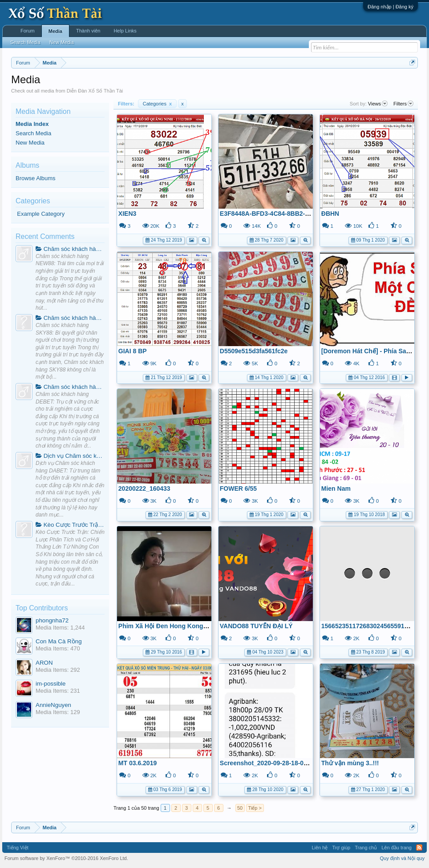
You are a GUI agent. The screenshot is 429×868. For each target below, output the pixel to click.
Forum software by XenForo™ (66, 858)
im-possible (51, 684)
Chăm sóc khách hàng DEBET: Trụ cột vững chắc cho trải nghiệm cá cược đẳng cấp (70, 387)
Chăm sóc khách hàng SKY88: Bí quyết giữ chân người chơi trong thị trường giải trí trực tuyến (70, 318)
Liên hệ (320, 848)
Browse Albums (36, 178)
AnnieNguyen (53, 705)
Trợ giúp (341, 848)
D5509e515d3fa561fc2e (254, 351)
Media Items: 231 (58, 691)
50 (240, 808)
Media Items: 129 (58, 712)
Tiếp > (255, 808)
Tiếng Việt (18, 848)
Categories (157, 104)
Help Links (125, 31)
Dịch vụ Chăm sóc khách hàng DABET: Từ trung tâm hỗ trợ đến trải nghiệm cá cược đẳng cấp (70, 456)
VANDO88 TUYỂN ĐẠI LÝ (256, 626)
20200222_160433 (144, 489)
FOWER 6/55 (238, 489)
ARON (44, 663)
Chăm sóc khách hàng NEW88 (70, 249)
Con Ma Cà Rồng (59, 641)
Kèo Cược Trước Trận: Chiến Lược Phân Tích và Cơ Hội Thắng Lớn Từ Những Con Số (70, 525)
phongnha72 (52, 620)
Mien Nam (336, 489)
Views (378, 104)
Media (55, 31)
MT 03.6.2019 (138, 763)
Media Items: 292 (58, 670)
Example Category (41, 214)
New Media (30, 143)
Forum (28, 31)
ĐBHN (330, 214)
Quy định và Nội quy (403, 858)
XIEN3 (127, 214)
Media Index (32, 124)
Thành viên (88, 31)
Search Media (33, 133)
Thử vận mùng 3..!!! (350, 763)
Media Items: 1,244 (60, 628)
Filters (403, 104)
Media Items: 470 (58, 648)
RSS (419, 848)
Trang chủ (366, 848)
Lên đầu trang (397, 848)
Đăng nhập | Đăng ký (391, 7)
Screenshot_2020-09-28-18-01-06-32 (273, 763)
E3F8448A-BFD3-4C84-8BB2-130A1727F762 (284, 214)
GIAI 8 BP (133, 351)
